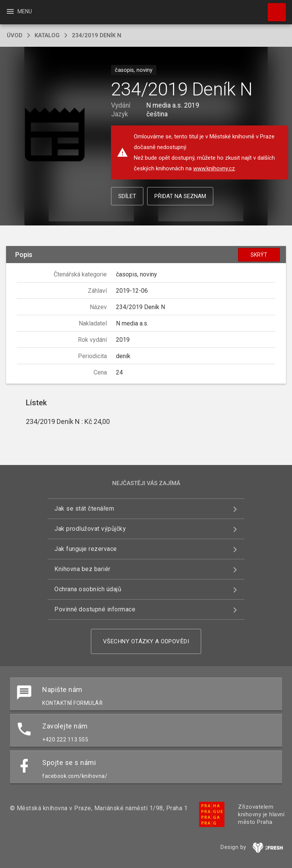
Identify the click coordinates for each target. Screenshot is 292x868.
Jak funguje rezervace (86, 549)
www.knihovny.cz (214, 168)
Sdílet (127, 196)
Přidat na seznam (180, 196)
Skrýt (259, 255)
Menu (19, 11)
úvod (15, 35)
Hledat (273, 8)
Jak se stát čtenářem (84, 509)
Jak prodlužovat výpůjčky (90, 529)
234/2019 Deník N (97, 35)
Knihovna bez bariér (83, 569)
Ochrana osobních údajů (88, 589)
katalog (47, 35)
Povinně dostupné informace (95, 609)
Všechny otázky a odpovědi (146, 641)
